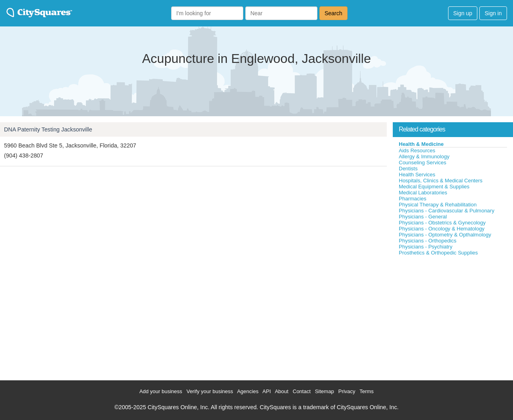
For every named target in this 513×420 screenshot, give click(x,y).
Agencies (247, 391)
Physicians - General (423, 217)
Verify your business (210, 391)
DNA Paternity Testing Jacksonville (48, 129)
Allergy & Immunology (424, 156)
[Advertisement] (453, 316)
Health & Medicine (421, 144)
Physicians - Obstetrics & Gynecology (442, 223)
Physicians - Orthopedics (428, 241)
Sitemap (325, 391)
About (282, 391)
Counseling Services (423, 163)
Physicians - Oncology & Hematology (442, 229)
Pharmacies (413, 199)
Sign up (463, 13)
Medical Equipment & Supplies (434, 187)
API (267, 391)
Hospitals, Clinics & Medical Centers (441, 181)
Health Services (417, 175)
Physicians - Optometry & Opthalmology (445, 235)
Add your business (161, 391)
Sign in (493, 13)
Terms (367, 391)
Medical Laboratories (423, 193)
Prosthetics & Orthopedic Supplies (438, 253)
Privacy (347, 391)
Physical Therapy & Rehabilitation (438, 205)
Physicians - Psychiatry (426, 247)
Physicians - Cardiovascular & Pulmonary (446, 211)
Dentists (408, 169)
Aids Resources (417, 150)
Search (333, 13)
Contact (302, 391)
